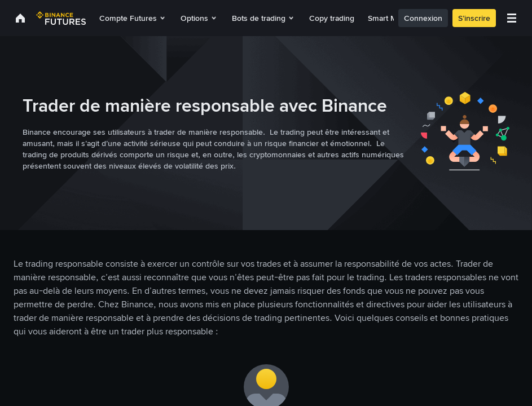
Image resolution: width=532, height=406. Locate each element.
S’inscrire (488, 18)
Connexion (437, 18)
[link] (20, 18)
